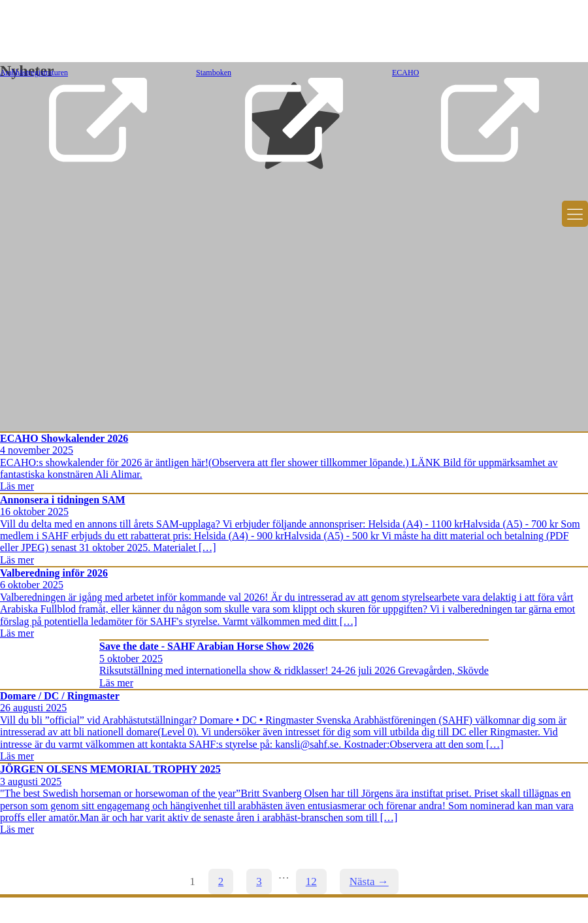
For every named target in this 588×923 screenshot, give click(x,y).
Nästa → (369, 881)
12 (311, 881)
